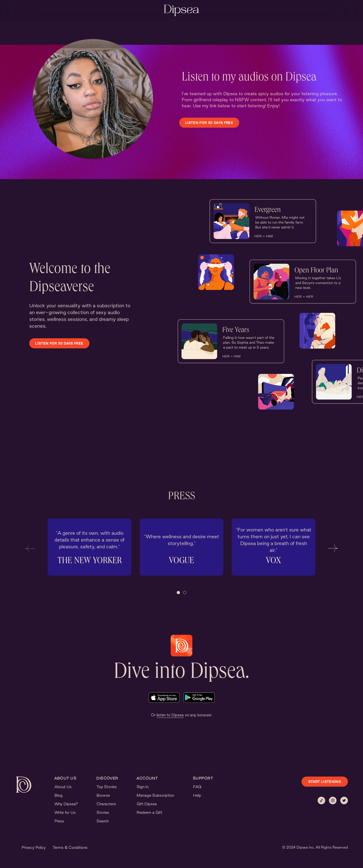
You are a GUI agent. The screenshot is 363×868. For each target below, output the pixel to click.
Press (59, 821)
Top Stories (107, 787)
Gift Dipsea (147, 804)
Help (197, 795)
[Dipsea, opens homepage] (181, 11)
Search (103, 821)
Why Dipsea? (66, 804)
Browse (103, 795)
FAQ (197, 787)
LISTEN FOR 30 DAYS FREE (209, 123)
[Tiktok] (321, 800)
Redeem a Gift (149, 812)
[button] (30, 548)
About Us (63, 787)
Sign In (143, 787)
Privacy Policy (34, 847)
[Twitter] (344, 800)
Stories (103, 812)
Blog (58, 795)
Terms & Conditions (70, 847)
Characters (106, 804)
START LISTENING (325, 782)
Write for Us (65, 812)
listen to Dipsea (170, 715)
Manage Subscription (155, 795)
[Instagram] (333, 800)
